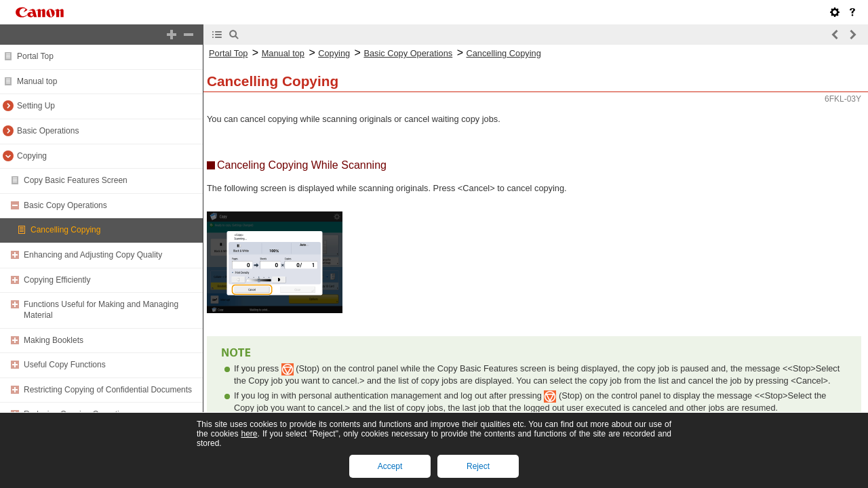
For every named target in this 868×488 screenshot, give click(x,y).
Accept (390, 466)
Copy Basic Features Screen (76, 180)
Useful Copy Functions (65, 365)
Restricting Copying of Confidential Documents (108, 390)
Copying (32, 156)
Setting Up (36, 106)
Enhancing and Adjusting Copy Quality (93, 255)
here (249, 434)
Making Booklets (54, 340)
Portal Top (35, 56)
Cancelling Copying (65, 230)
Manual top (37, 81)
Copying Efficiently (57, 280)
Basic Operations (48, 131)
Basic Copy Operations (65, 205)
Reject (478, 466)
